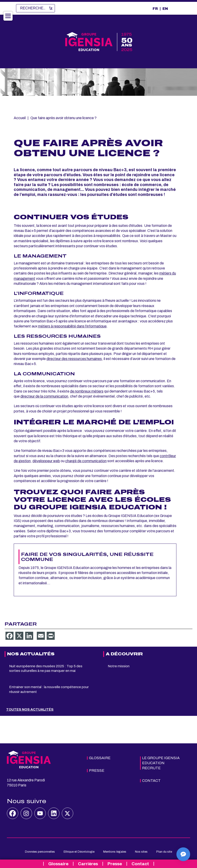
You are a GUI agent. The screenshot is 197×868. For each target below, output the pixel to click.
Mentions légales (115, 852)
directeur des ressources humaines (74, 359)
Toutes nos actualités (30, 709)
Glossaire (58, 864)
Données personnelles (40, 852)
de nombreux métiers (87, 391)
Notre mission (119, 666)
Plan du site (164, 852)
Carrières (88, 864)
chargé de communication (86, 461)
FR (155, 9)
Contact (140, 864)
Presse (115, 864)
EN (165, 9)
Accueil (20, 118)
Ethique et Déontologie (79, 852)
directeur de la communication (44, 396)
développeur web (46, 461)
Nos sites (141, 852)
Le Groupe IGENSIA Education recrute (161, 763)
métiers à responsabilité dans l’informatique (72, 326)
